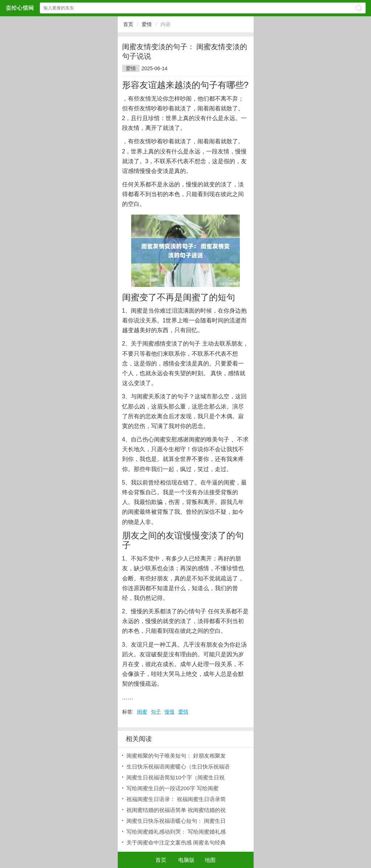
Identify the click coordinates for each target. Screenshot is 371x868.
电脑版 (186, 860)
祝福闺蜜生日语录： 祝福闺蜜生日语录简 (176, 799)
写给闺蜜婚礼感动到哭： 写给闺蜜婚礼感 (176, 832)
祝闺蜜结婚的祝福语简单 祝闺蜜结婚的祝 (176, 810)
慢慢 (170, 712)
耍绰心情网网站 (20, 8)
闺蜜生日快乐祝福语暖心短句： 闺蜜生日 (176, 821)
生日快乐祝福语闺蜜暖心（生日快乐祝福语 (178, 767)
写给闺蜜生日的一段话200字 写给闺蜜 (172, 788)
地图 (210, 860)
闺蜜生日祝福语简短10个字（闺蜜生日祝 (176, 777)
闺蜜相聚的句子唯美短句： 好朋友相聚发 (176, 756)
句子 (156, 712)
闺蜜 (142, 712)
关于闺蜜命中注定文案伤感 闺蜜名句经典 (176, 842)
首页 (128, 24)
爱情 (147, 24)
